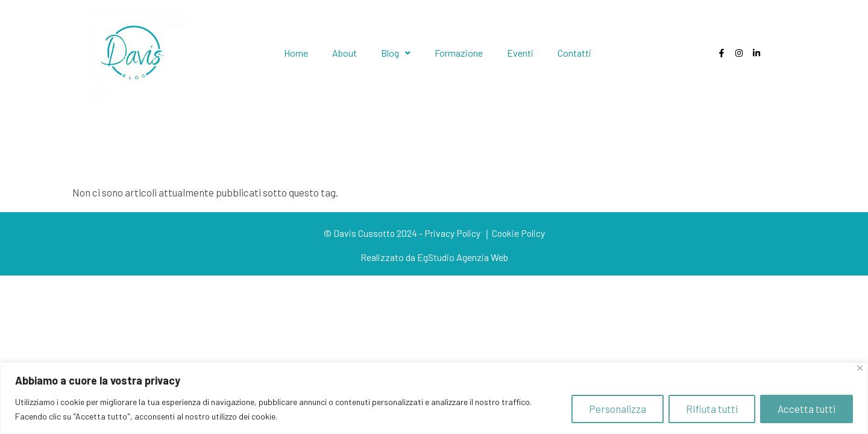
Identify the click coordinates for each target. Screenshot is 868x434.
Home (296, 53)
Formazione (459, 53)
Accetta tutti (807, 409)
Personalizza (618, 409)
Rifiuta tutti (712, 409)
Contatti (574, 53)
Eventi (520, 53)
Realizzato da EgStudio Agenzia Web (434, 257)
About (344, 53)
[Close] (860, 368)
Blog (396, 53)
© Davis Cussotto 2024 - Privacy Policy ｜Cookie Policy (434, 233)
